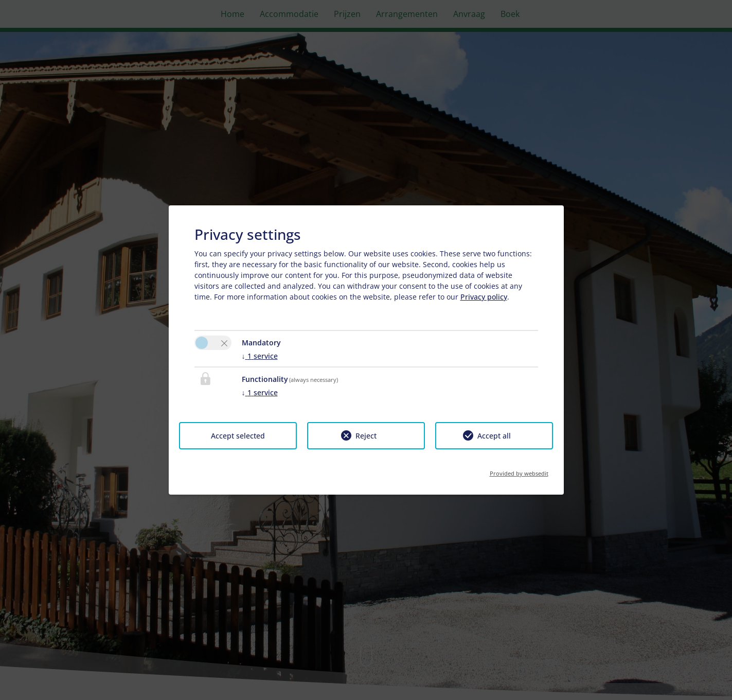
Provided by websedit (519, 470)
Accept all (494, 436)
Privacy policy (484, 297)
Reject (366, 436)
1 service (260, 356)
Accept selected (238, 436)
